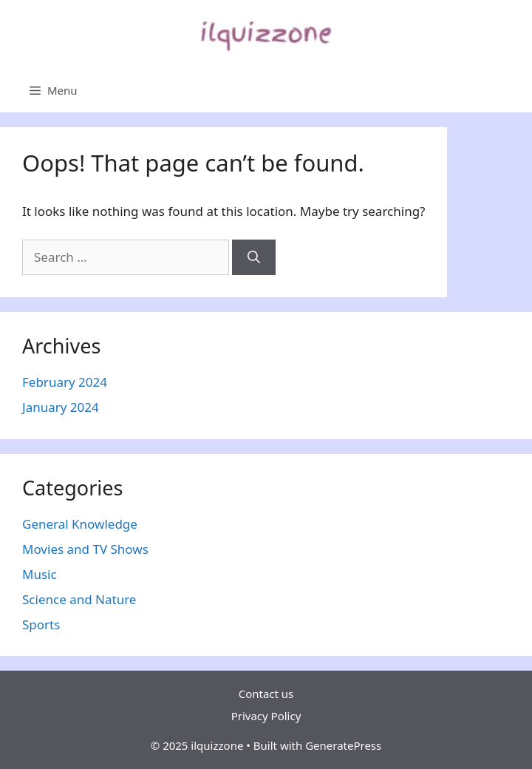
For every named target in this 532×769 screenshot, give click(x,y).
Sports (41, 624)
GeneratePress (343, 745)
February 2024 (65, 382)
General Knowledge (80, 524)
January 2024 (61, 407)
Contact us (266, 694)
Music (40, 574)
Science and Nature (79, 599)
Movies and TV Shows (85, 549)
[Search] (254, 257)
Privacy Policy (266, 716)
